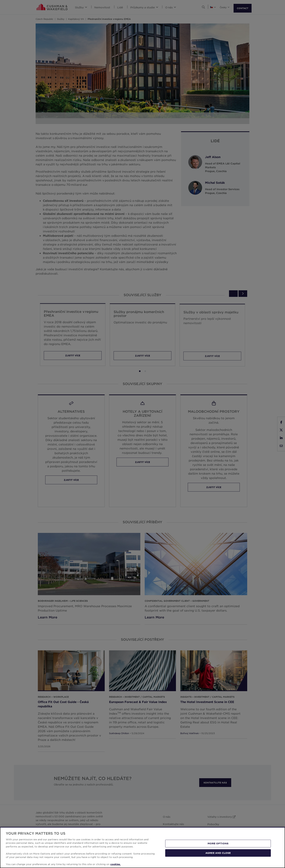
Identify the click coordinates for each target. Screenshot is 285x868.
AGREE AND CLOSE (218, 853)
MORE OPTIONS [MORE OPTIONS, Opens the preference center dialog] (218, 843)
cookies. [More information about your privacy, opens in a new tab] (116, 864)
